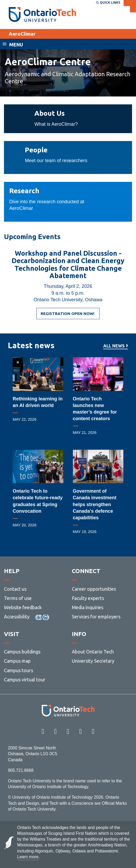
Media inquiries (88, 607)
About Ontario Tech (93, 652)
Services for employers (96, 617)
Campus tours (18, 670)
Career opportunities (94, 589)
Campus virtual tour (25, 680)
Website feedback (23, 607)
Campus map (17, 661)
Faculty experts (88, 598)
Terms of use (18, 598)
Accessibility (17, 617)
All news (114, 346)
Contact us (15, 589)
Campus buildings (22, 652)
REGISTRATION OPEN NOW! (68, 315)
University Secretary (93, 661)
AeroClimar (22, 34)
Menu (16, 45)
